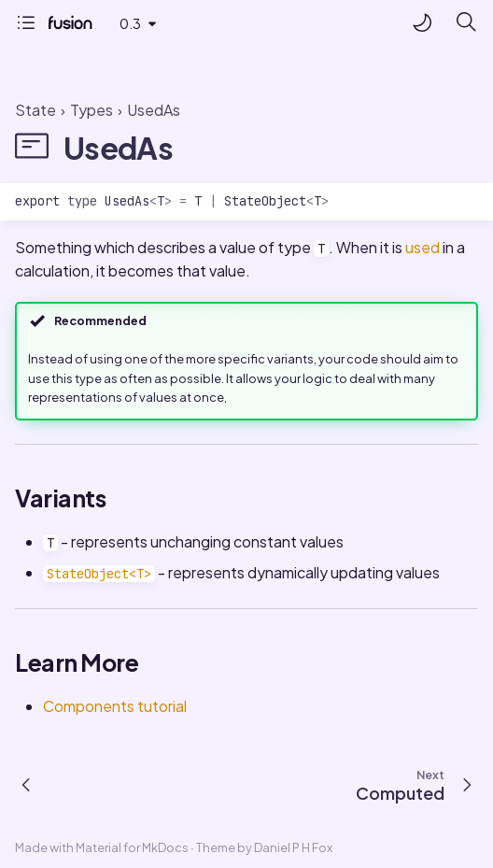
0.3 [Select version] (130, 23)
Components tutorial (115, 706)
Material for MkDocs (133, 847)
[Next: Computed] (421, 784)
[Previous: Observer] (28, 784)
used (423, 247)
